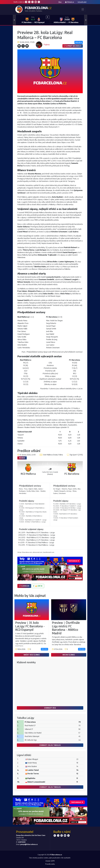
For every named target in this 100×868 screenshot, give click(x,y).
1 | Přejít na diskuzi (73, 46)
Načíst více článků (32, 655)
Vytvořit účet (82, 2)
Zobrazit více (50, 708)
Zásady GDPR (50, 861)
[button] (14, 20)
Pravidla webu (50, 864)
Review (22, 458)
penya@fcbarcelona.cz (29, 844)
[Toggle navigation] (83, 9)
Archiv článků (69, 655)
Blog (60, 2)
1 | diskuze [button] (24, 586)
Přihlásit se (70, 2)
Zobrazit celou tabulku (50, 745)
